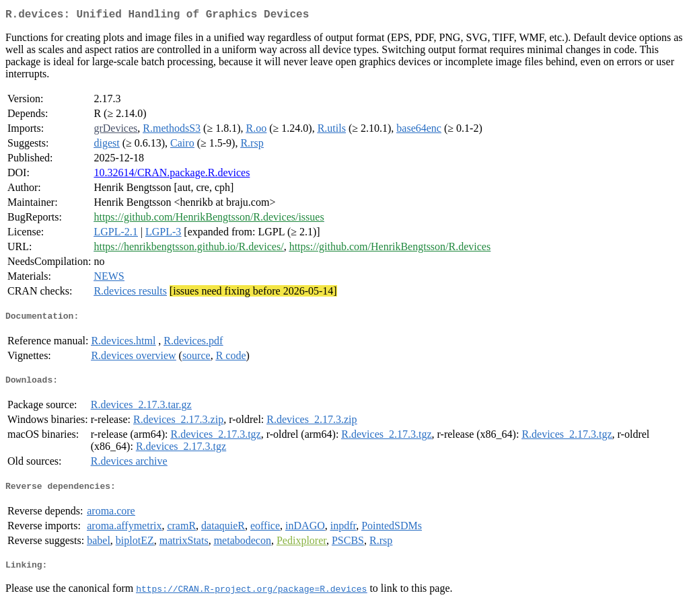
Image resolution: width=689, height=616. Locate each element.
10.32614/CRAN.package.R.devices (172, 175)
